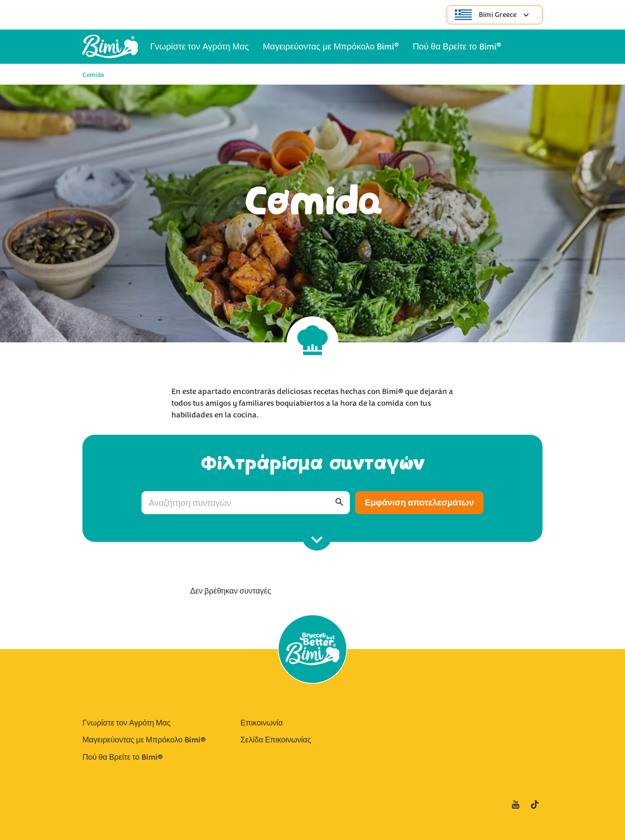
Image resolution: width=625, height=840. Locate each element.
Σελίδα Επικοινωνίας (276, 740)
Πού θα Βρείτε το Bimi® (123, 757)
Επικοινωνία (262, 723)
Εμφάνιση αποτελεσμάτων (419, 503)
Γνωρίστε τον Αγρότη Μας (127, 723)
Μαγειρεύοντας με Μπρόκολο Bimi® (144, 740)
